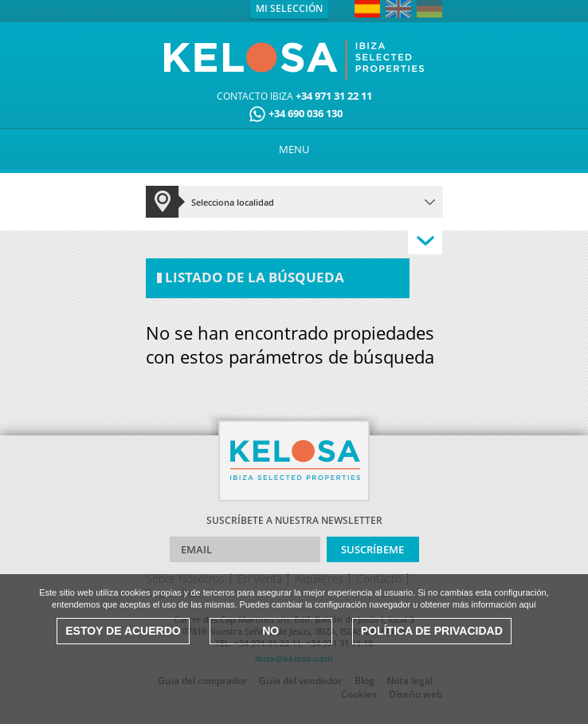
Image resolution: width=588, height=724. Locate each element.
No (270, 631)
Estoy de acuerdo (123, 631)
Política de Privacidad (432, 631)
